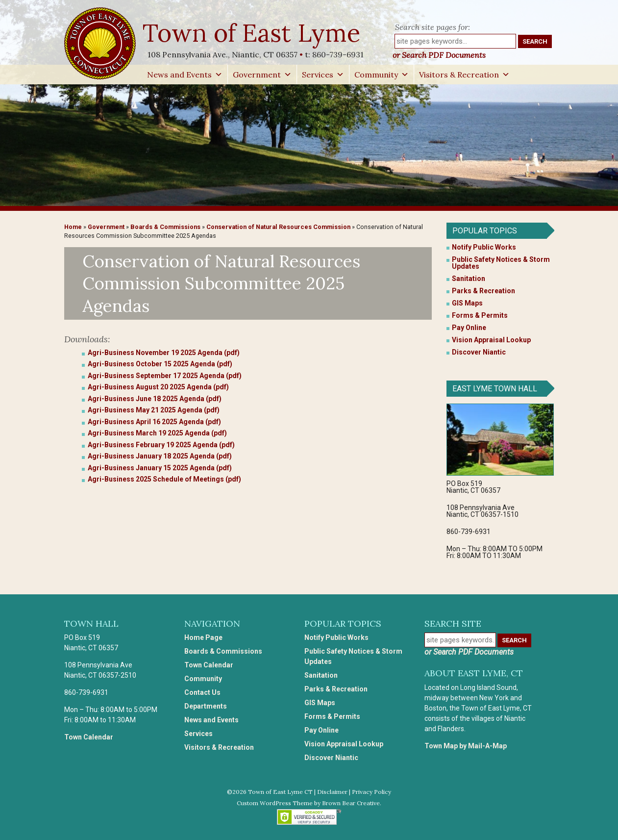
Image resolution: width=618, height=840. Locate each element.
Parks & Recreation (483, 291)
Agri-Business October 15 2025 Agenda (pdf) (160, 364)
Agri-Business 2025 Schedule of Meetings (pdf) (164, 479)
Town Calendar (89, 737)
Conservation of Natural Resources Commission (278, 227)
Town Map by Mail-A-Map (466, 746)
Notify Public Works (484, 247)
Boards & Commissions (165, 227)
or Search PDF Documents (439, 55)
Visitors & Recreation (464, 75)
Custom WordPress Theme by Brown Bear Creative (308, 803)
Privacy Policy (371, 792)
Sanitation (469, 279)
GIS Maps (467, 303)
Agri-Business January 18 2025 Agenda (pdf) (160, 456)
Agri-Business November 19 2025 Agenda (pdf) (164, 353)
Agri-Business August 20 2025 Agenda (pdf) (158, 387)
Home (73, 227)
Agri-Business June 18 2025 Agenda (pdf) (155, 399)
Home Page (203, 637)
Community (382, 75)
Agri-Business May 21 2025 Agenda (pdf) (154, 410)
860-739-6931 (338, 54)
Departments (206, 706)
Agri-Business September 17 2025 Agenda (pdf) (165, 376)
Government (262, 75)
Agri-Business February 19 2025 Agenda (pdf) (161, 445)
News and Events (185, 75)
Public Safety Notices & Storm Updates (501, 263)
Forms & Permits (480, 315)
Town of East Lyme (253, 33)
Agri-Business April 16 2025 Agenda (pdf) (154, 422)
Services (323, 75)
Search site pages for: (433, 27)
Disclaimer (332, 792)
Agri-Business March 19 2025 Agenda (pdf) (157, 433)
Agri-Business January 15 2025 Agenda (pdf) (160, 468)
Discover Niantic (479, 352)
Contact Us (202, 692)
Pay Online (469, 328)
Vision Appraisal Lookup (491, 340)
